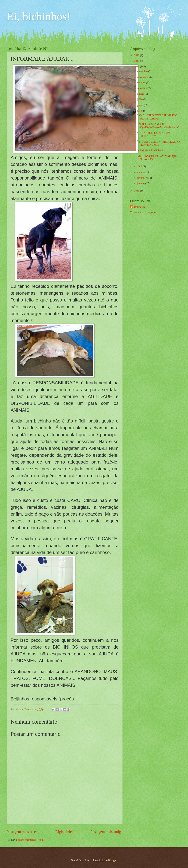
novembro (143, 77)
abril (140, 167)
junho (141, 105)
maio (140, 111)
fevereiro (142, 178)
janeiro (141, 183)
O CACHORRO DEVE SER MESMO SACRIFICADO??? (157, 117)
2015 (137, 61)
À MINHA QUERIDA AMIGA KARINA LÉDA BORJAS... (158, 143)
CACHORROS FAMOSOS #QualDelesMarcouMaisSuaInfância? (158, 126)
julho (140, 99)
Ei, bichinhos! (39, 16)
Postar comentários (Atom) (30, 840)
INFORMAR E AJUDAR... (151, 151)
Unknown (139, 207)
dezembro (143, 71)
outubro (142, 83)
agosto (141, 94)
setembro (142, 88)
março (141, 172)
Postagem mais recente (23, 832)
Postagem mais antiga (107, 832)
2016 (137, 55)
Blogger (112, 860)
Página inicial (65, 832)
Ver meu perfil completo (143, 212)
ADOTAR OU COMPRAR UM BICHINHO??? (153, 135)
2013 (137, 191)
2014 (137, 67)
